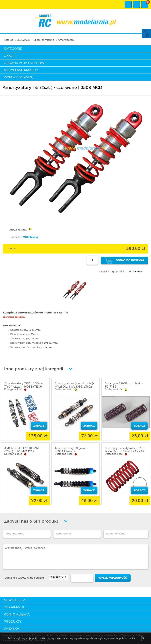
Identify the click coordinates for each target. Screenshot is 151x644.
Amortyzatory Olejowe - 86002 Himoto (71, 450)
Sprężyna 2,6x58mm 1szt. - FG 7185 (124, 385)
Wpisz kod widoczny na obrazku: (25, 578)
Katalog (9, 40)
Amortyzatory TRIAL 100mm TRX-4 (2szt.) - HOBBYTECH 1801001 (24, 387)
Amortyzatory (66, 40)
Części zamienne (44, 40)
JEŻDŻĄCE (23, 40)
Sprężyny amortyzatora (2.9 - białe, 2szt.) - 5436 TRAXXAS (125, 450)
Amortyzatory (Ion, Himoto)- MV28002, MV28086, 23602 (74, 385)
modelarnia (76, 21)
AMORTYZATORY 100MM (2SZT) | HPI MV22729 (22, 450)
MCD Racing (30, 237)
